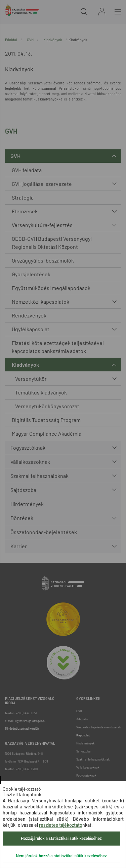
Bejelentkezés (102, 12)
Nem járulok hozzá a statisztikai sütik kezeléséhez (61, 856)
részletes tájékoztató (61, 825)
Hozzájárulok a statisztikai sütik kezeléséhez (61, 839)
